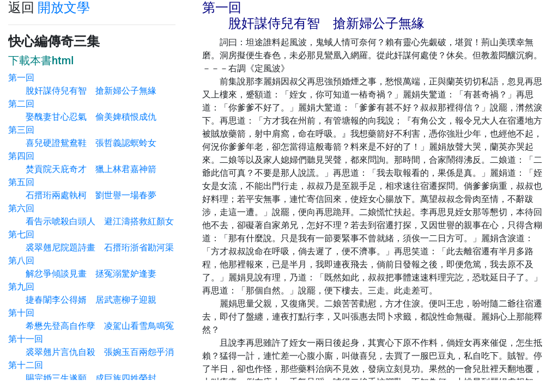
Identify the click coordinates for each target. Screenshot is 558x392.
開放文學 (64, 8)
